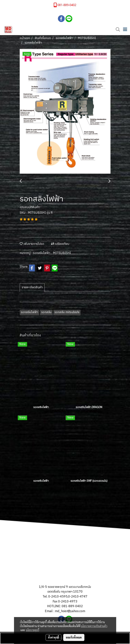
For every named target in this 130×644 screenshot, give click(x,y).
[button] (117, 30)
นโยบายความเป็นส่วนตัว (94, 626)
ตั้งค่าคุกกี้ (53, 637)
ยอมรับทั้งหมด (74, 637)
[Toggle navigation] (125, 30)
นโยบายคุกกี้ (33, 630)
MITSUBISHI (62, 253)
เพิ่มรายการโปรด (32, 244)
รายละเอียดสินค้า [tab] (32, 287)
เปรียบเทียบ (60, 244)
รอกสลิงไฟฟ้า (42, 253)
